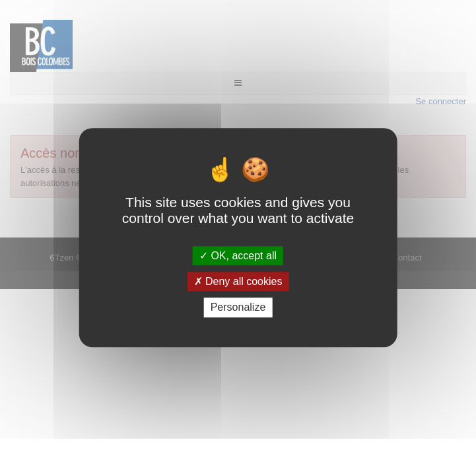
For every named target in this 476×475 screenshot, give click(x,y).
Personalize (238, 308)
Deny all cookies (238, 281)
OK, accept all (238, 256)
